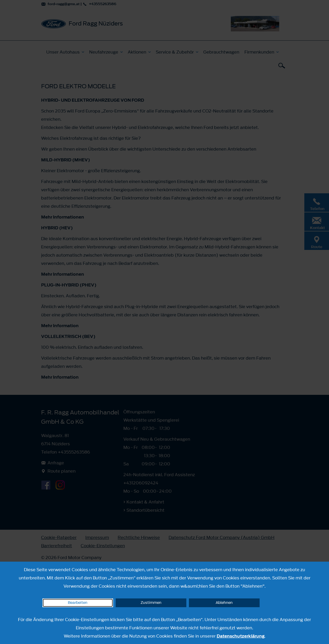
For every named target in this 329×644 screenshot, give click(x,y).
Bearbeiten (78, 603)
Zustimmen (151, 603)
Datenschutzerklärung (241, 636)
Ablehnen (224, 603)
